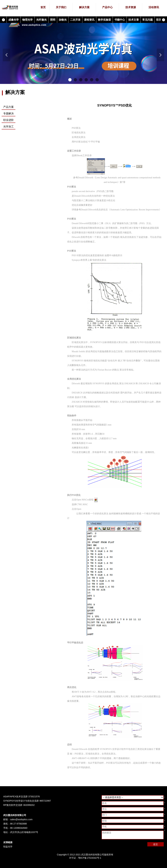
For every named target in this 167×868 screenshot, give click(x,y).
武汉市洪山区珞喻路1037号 (24, 832)
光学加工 (9, 127)
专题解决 (9, 113)
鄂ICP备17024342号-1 (90, 858)
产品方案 (9, 107)
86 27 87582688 (18, 824)
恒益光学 (8, 847)
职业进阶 (9, 120)
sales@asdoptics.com (21, 819)
